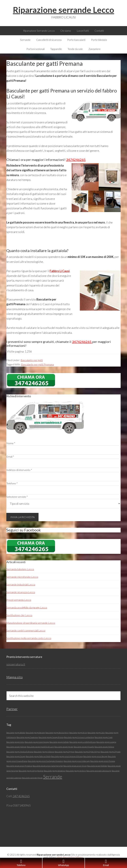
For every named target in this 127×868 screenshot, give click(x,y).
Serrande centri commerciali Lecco (26, 630)
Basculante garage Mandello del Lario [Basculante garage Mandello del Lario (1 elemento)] (40, 747)
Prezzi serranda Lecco (19, 600)
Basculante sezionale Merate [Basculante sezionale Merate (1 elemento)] (32, 778)
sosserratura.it (16, 664)
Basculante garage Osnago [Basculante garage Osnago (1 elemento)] (16, 756)
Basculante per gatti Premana (37, 364)
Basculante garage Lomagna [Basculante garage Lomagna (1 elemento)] (106, 742)
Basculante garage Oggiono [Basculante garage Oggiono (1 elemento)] (65, 752)
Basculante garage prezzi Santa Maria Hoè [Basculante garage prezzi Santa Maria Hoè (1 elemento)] (48, 766)
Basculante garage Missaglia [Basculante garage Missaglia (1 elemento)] (84, 747)
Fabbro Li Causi (60, 271)
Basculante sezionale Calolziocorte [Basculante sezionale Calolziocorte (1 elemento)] (99, 771)
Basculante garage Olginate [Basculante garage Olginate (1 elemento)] (111, 752)
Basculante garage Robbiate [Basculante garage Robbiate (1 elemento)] (97, 766)
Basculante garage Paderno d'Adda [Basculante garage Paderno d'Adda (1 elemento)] (38, 756)
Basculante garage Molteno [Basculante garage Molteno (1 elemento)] (104, 747)
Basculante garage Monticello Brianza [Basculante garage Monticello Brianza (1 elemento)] (20, 752)
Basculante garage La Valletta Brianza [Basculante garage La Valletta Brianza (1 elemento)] (83, 742)
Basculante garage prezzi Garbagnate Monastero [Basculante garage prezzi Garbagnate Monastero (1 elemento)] (46, 761)
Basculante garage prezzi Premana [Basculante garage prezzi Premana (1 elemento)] (103, 761)
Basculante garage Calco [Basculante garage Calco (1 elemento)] (96, 733)
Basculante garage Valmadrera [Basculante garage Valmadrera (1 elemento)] (55, 771)
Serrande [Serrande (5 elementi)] (53, 777)
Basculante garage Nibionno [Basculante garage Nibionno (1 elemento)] (44, 752)
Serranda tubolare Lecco (20, 569)
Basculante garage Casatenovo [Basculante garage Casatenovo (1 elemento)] (27, 737)
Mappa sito (15, 677)
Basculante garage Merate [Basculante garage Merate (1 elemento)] (64, 747)
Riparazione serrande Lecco (63, 10)
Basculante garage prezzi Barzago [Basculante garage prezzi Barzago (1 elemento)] (95, 756)
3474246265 (76, 160)
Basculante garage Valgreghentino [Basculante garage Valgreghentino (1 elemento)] (31, 771)
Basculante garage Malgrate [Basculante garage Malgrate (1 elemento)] (16, 747)
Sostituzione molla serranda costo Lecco (29, 638)
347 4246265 (21, 796)
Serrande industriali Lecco (21, 584)
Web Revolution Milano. (70, 857)
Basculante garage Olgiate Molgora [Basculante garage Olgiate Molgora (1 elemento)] (88, 752)
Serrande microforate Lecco (22, 577)
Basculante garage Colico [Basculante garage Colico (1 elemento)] (15, 742)
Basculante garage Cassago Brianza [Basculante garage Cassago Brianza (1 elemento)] (51, 737)
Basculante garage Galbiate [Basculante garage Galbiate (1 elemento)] (59, 742)
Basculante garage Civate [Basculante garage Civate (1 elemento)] (103, 737)
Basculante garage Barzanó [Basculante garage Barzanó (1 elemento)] (35, 733)
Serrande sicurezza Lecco (21, 592)
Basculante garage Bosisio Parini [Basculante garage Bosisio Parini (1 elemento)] (57, 733)
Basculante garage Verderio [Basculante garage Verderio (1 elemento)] (76, 771)
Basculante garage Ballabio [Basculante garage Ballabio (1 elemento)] (16, 733)
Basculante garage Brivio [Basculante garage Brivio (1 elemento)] (78, 733)
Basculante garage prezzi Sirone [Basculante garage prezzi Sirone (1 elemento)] (75, 766)
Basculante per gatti (32, 360)
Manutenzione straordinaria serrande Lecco (31, 623)
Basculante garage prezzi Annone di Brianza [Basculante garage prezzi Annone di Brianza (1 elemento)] (67, 756)
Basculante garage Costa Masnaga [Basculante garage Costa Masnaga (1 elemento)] (37, 742)
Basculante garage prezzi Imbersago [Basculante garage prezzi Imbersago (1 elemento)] (77, 761)
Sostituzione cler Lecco (19, 615)
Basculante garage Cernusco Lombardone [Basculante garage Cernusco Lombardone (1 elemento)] (79, 737)
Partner (12, 709)
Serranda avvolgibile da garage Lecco (27, 607)
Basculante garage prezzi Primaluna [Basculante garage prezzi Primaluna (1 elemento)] (19, 766)
